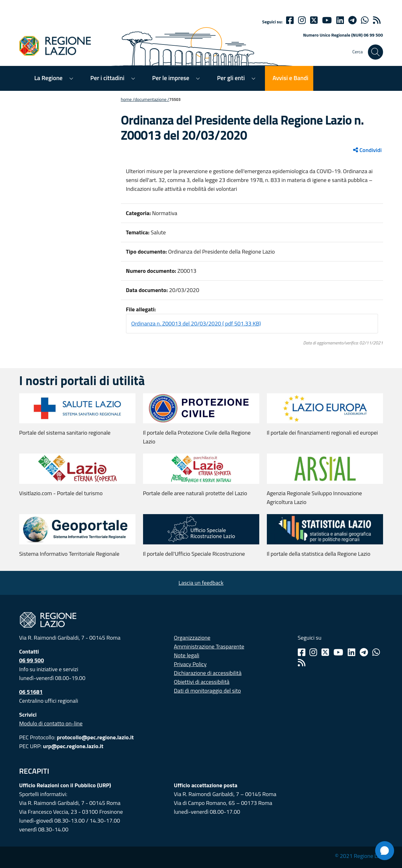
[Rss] (302, 663)
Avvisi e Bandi (290, 78)
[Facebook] (290, 20)
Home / (128, 99)
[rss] (377, 20)
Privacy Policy (190, 664)
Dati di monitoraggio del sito (207, 691)
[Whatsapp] (365, 20)
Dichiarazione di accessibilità (208, 673)
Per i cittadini (107, 78)
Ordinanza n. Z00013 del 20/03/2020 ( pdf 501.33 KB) (196, 323)
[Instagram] (302, 20)
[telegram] (352, 20)
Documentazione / (152, 99)
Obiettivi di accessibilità (202, 682)
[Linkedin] (340, 20)
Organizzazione (192, 638)
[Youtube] (327, 20)
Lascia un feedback (201, 583)
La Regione (49, 78)
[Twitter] (314, 20)
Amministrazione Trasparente (209, 646)
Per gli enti (231, 78)
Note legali (187, 655)
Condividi (367, 150)
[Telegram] (364, 652)
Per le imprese (171, 78)
